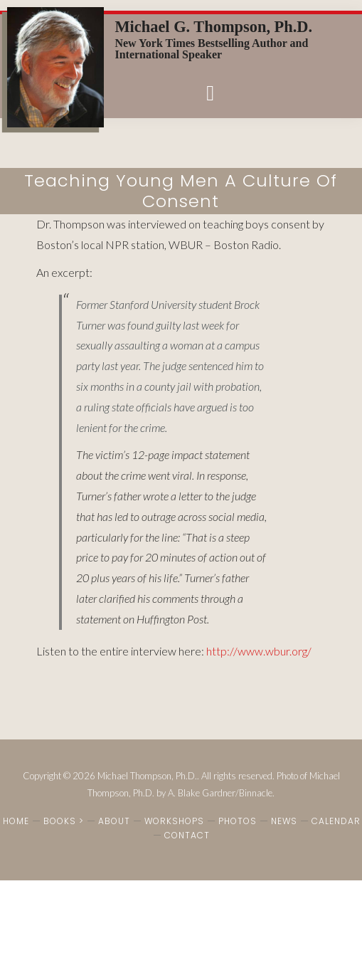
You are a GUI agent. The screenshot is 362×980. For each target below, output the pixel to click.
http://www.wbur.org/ (259, 651)
